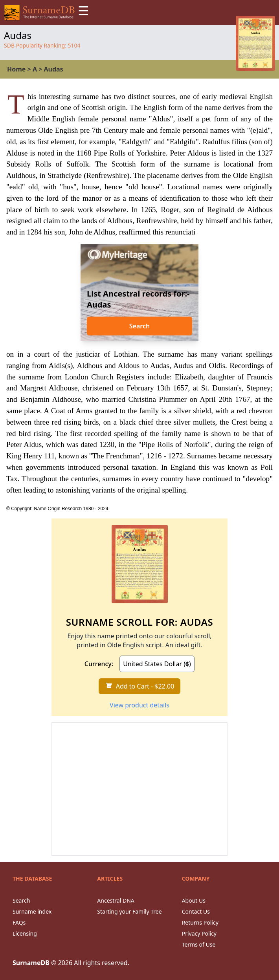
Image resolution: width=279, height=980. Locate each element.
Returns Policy (200, 922)
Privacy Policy (199, 933)
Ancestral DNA (116, 900)
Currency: (99, 664)
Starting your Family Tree (129, 911)
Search (139, 326)
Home (16, 69)
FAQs (19, 922)
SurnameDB (31, 963)
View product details (139, 705)
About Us (194, 900)
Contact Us (196, 911)
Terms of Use (199, 944)
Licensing (25, 933)
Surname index (32, 911)
